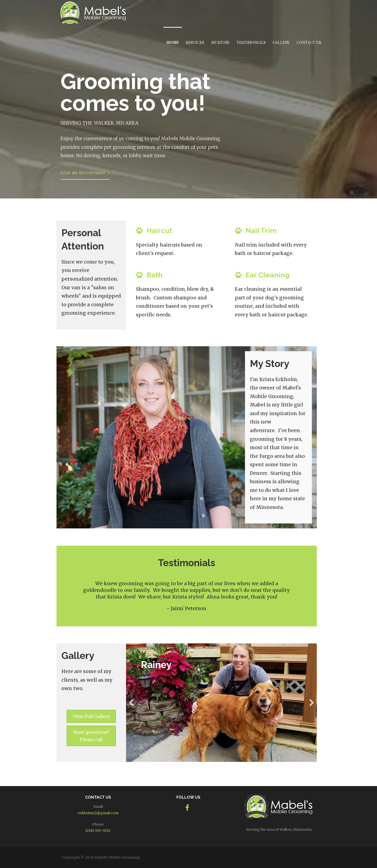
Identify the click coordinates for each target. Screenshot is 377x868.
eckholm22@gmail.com (98, 813)
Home (173, 42)
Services (195, 42)
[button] (91, 716)
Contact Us (309, 42)
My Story (220, 42)
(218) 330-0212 (98, 830)
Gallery (281, 42)
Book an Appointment (83, 173)
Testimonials (251, 42)
